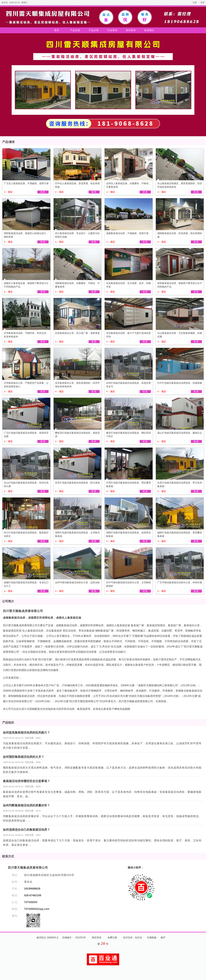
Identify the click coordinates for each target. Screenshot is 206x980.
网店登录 (97, 938)
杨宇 (163, 938)
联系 (43, 192)
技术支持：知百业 (133, 938)
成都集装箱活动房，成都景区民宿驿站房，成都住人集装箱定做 (42, 618)
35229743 (81, 938)
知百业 (5, 3)
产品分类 (94, 30)
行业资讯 (112, 30)
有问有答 (131, 30)
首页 (57, 30)
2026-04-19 (14, 3)
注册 (195, 3)
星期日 (24, 3)
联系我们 (149, 30)
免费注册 (112, 938)
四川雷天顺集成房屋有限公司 (23, 611)
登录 (202, 3)
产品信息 (75, 30)
